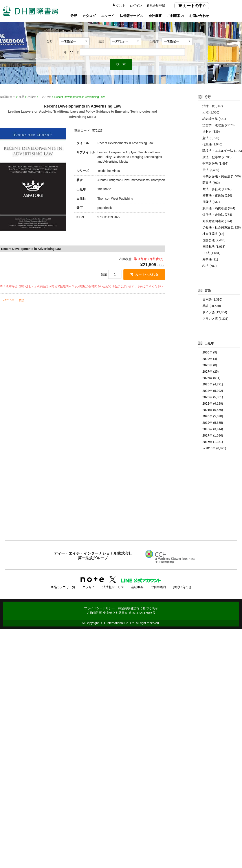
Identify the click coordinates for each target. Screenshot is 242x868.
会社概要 (155, 16)
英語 (22, 300)
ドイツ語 (209, 312)
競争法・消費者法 (215, 208)
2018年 (207, 429)
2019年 (207, 423)
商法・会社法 (212, 189)
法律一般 (209, 106)
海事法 (207, 259)
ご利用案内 (175, 16)
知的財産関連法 (213, 221)
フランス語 (210, 319)
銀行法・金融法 (213, 215)
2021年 (207, 410)
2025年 (207, 384)
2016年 (207, 442)
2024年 (207, 391)
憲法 (205, 138)
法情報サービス (131, 16)
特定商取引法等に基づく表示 (138, 608)
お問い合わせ (199, 16)
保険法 (207, 202)
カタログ (89, 16)
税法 (205, 266)
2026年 (207, 378)
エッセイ (108, 16)
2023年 (207, 397)
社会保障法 (210, 234)
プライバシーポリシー (99, 608)
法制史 (207, 132)
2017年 (207, 435)
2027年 (207, 372)
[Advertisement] (121, 504)
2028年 (207, 365)
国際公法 (209, 240)
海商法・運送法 (213, 195)
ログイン (136, 6)
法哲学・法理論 (213, 125)
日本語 (207, 299)
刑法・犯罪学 (212, 157)
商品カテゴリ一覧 (63, 587)
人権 (205, 112)
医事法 (207, 183)
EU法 (206, 253)
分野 (74, 16)
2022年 (207, 403)
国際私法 (209, 247)
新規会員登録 (156, 6)
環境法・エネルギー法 (218, 151)
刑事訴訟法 (210, 164)
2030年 (207, 352)
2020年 (207, 416)
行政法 (207, 144)
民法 (205, 170)
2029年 (207, 359)
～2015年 (8, 300)
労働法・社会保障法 (216, 227)
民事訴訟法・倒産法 (216, 176)
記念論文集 (210, 119)
